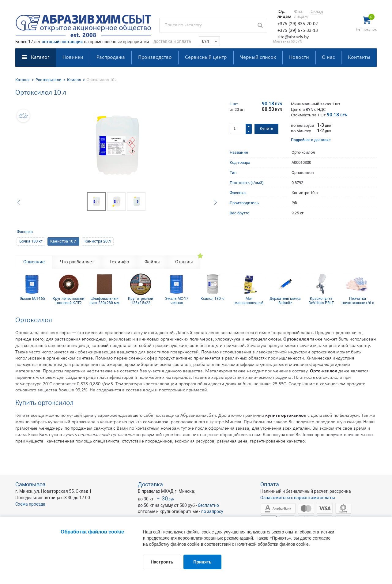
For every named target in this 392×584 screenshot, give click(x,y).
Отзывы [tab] (184, 262)
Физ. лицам (299, 14)
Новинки (73, 57)
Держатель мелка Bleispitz (285, 300)
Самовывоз (30, 484)
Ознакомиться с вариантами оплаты (298, 498)
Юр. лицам (283, 14)
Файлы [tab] (152, 262)
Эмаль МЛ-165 (32, 299)
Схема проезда (30, 504)
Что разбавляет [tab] (77, 262)
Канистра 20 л (98, 241)
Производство (155, 57)
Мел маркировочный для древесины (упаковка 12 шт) (249, 300)
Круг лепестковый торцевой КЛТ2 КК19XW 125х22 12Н (68, 300)
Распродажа (111, 57)
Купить (266, 129)
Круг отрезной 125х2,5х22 (141, 300)
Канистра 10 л (63, 241)
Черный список (258, 57)
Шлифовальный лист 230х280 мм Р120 (104, 300)
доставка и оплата (172, 41)
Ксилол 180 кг (213, 299)
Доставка (150, 484)
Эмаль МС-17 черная (177, 300)
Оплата (270, 484)
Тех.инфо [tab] (119, 262)
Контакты (359, 57)
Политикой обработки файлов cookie (272, 544)
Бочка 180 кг (31, 241)
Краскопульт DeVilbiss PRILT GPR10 (321, 300)
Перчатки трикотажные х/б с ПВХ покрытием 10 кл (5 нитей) (357, 300)
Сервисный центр (206, 57)
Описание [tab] (34, 262)
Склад (317, 12)
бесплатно (208, 505)
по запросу (212, 511)
